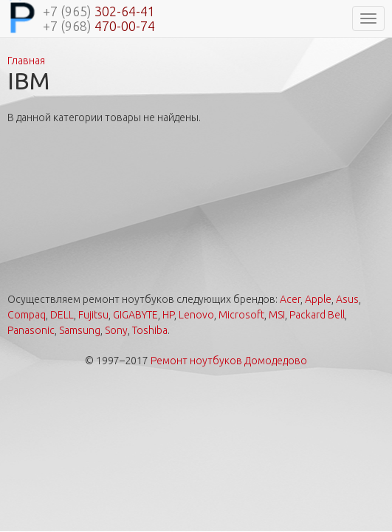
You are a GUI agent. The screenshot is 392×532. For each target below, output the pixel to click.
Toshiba (150, 330)
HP (168, 315)
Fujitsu (93, 315)
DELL (62, 315)
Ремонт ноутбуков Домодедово (229, 361)
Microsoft (241, 315)
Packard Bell (317, 315)
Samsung (80, 330)
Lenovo (196, 315)
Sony (116, 330)
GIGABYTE (135, 315)
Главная (26, 61)
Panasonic (31, 330)
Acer (290, 299)
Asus (347, 299)
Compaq (27, 315)
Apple (318, 299)
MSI (277, 315)
